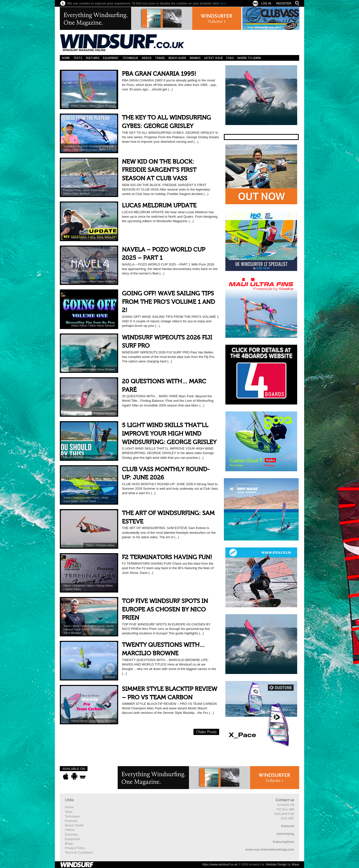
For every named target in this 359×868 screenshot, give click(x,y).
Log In (266, 3)
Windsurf (110, 106)
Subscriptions (283, 842)
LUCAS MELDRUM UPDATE (159, 206)
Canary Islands (105, 626)
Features (93, 58)
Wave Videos (97, 106)
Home (66, 58)
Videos (147, 58)
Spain (111, 630)
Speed (69, 589)
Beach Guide (177, 58)
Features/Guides (83, 498)
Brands (195, 58)
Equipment (111, 58)
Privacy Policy (75, 848)
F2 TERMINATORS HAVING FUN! (167, 557)
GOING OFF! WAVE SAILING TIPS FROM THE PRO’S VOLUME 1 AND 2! (168, 302)
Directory (71, 835)
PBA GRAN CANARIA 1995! (159, 74)
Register (284, 3)
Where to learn (249, 58)
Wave (295, 865)
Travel (160, 58)
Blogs (69, 843)
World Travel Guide (94, 190)
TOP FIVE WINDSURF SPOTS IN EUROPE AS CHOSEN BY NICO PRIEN (165, 609)
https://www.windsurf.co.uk (220, 865)
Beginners (84, 146)
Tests (78, 58)
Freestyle (109, 146)
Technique (130, 58)
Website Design (276, 865)
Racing (101, 586)
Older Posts (206, 732)
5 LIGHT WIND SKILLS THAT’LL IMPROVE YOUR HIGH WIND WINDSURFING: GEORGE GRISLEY (169, 434)
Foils (230, 58)
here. (223, 3)
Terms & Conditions (79, 852)
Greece (68, 194)
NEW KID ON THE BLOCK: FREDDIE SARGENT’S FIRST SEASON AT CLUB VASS (159, 170)
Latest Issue (214, 58)
